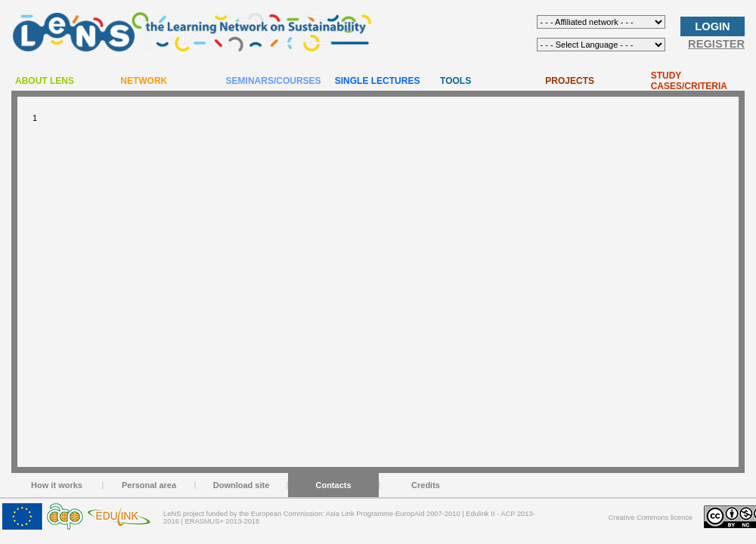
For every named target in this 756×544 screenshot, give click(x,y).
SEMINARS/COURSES (274, 81)
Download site (242, 485)
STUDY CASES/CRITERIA (689, 81)
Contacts (333, 485)
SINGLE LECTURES (378, 81)
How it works (57, 485)
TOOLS (455, 81)
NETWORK (144, 81)
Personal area (149, 485)
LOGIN (712, 26)
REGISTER (716, 44)
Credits (426, 485)
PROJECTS (570, 81)
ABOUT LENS (45, 81)
